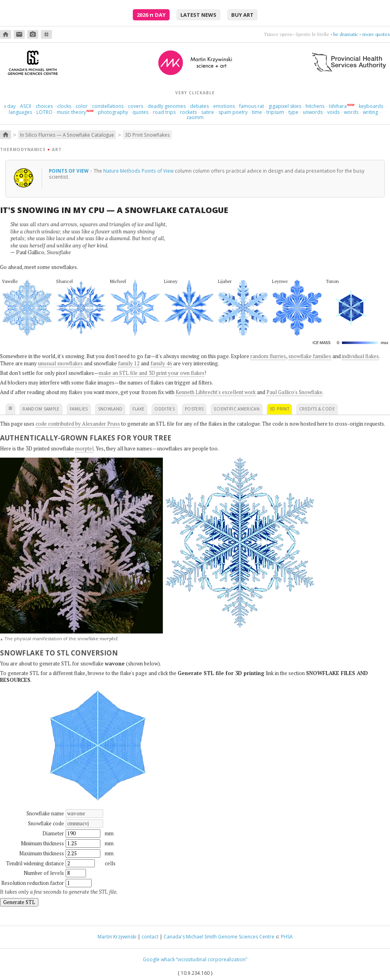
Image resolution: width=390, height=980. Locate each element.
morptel (84, 448)
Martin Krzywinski (117, 937)
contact (150, 937)
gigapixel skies (285, 106)
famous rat (252, 106)
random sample (41, 409)
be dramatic (346, 34)
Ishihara (338, 106)
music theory (71, 112)
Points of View (69, 171)
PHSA (287, 937)
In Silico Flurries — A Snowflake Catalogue (67, 135)
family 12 (129, 363)
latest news (198, 15)
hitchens (315, 106)
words (351, 112)
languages (20, 112)
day (10, 106)
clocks (64, 106)
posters (194, 409)
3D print (279, 409)
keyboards (371, 106)
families (79, 409)
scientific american (237, 409)
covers (136, 106)
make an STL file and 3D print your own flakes (152, 373)
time (257, 112)
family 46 (161, 363)
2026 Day (151, 15)
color (82, 106)
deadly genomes (167, 106)
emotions (224, 106)
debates (199, 106)
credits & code (317, 409)
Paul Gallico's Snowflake (294, 392)
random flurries (268, 356)
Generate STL (19, 902)
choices (44, 106)
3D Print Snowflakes (147, 135)
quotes (140, 112)
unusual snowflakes (60, 363)
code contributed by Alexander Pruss (78, 424)
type (293, 112)
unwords (313, 112)
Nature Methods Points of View (138, 171)
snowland (110, 409)
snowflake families (310, 356)
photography (113, 112)
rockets (188, 112)
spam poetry (233, 112)
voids (333, 112)
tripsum (275, 112)
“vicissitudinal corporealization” (212, 959)
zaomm (195, 117)
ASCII (26, 106)
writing (370, 112)
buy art (242, 15)
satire (208, 112)
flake (138, 409)
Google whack (159, 959)
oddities (165, 409)
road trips (164, 112)
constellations (108, 106)
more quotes (376, 34)
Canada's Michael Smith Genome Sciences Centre (219, 937)
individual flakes (360, 356)
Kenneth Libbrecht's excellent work (216, 392)
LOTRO (44, 112)
